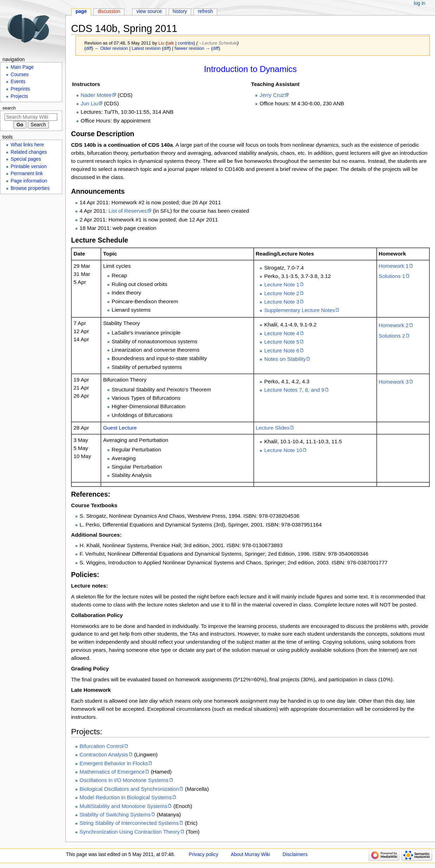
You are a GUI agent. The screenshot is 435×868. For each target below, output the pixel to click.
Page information (29, 181)
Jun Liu (89, 103)
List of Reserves (128, 211)
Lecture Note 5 (282, 342)
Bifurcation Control (102, 746)
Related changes (29, 152)
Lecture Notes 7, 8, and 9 (294, 390)
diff (89, 48)
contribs (186, 43)
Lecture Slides (273, 428)
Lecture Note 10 (283, 450)
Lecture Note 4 (282, 333)
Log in (420, 3)
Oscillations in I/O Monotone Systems (124, 780)
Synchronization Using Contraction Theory (130, 832)
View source (149, 11)
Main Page (22, 67)
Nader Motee (96, 95)
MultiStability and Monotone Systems (124, 806)
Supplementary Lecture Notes (300, 310)
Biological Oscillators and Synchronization (129, 789)
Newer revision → (192, 48)
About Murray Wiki (251, 854)
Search (9, 108)
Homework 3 (394, 382)
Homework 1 (394, 266)
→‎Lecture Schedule (217, 43)
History (180, 11)
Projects (19, 96)
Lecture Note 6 (282, 350)
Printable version (28, 167)
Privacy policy (203, 854)
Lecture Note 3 (282, 302)
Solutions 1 (392, 276)
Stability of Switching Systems (115, 814)
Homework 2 (394, 325)
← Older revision (111, 48)
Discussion (109, 11)
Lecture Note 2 (282, 293)
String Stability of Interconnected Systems (129, 823)
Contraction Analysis (104, 754)
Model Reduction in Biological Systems (126, 797)
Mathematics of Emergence (112, 772)
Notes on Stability (285, 359)
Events (18, 82)
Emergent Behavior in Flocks (114, 763)
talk (170, 43)
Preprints (20, 89)
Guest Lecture (120, 428)
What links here (27, 145)
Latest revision (146, 48)
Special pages (26, 159)
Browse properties (30, 188)
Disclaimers (295, 854)
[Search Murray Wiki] (31, 117)
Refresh (205, 11)
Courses (20, 75)
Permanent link (27, 174)
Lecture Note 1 (282, 284)
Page (81, 11)
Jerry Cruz (272, 95)
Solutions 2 (392, 336)
